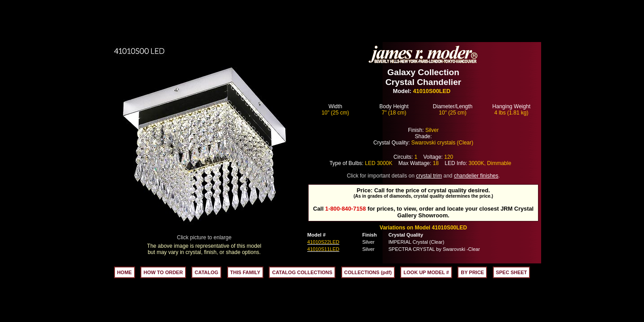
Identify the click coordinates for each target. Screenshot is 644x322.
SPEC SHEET (512, 272)
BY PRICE (472, 272)
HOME (125, 272)
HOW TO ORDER (163, 272)
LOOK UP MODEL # (426, 272)
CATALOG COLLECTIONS (302, 272)
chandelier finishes (476, 176)
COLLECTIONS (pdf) (368, 272)
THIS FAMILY (245, 272)
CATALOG (206, 272)
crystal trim (429, 176)
